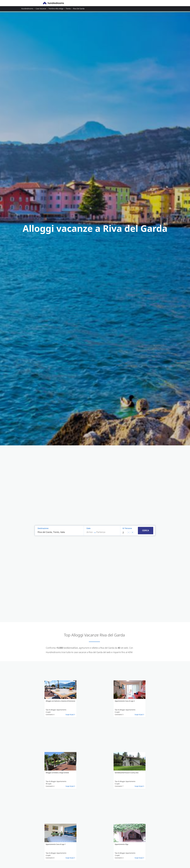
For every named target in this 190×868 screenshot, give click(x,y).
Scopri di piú (70, 715)
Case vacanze (41, 9)
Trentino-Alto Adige (56, 9)
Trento (68, 9)
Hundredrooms (27, 9)
